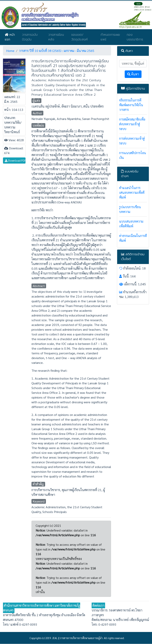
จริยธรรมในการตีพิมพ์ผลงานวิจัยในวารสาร (131, 105)
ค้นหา (133, 74)
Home (10, 51)
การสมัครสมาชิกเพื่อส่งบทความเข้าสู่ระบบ (132, 124)
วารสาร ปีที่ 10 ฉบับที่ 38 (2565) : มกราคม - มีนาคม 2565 (57, 51)
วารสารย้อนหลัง (56, 37)
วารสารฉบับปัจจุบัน (30, 37)
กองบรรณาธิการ (135, 37)
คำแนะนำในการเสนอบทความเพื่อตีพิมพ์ (132, 192)
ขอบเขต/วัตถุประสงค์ (79, 37)
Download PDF (15, 160)
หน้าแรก (10, 37)
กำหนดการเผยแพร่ (110, 37)
